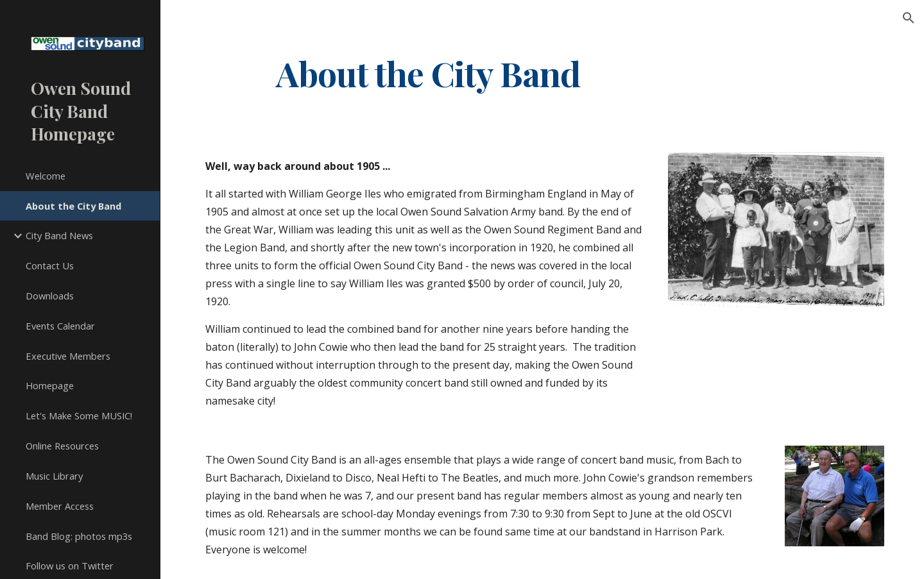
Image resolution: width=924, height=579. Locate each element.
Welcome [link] (46, 176)
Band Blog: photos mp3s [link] (79, 536)
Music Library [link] (54, 476)
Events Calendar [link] (60, 326)
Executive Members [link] (68, 356)
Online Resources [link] (62, 446)
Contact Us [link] (50, 265)
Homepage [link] (50, 385)
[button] (909, 18)
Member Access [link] (60, 506)
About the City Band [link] (73, 206)
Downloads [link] (50, 296)
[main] (428, 73)
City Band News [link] (59, 235)
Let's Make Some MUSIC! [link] (79, 415)
